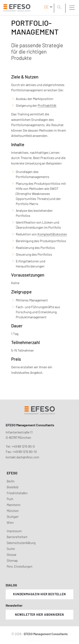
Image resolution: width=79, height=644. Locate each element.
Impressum (14, 531)
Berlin (11, 481)
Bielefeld (13, 487)
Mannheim (14, 505)
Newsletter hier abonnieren (39, 615)
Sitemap (12, 561)
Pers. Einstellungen (20, 566)
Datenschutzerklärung (21, 543)
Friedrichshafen (17, 493)
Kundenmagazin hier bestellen (39, 594)
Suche (11, 549)
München (13, 511)
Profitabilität (47, 105)
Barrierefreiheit (17, 537)
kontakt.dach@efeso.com (22, 457)
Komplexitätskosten (52, 234)
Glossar (12, 555)
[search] (60, 8)
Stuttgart (13, 517)
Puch (10, 499)
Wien (10, 523)
